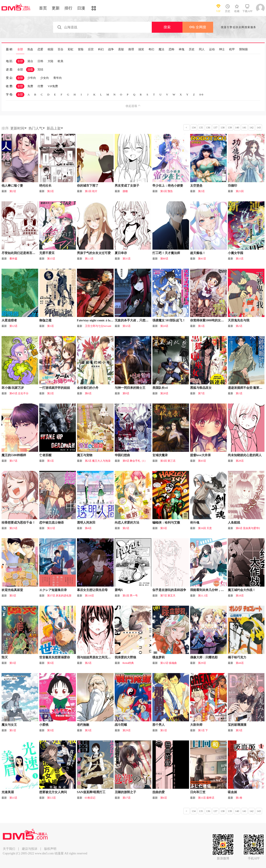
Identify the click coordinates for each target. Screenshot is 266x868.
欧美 (61, 61)
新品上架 (55, 128)
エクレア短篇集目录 (53, 590)
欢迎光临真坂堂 (12, 590)
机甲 (232, 49)
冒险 (81, 49)
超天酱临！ (198, 253)
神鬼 (182, 49)
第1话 (50, 326)
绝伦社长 (45, 186)
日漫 (81, 8)
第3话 (164, 528)
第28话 (164, 393)
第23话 (13, 528)
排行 (68, 8)
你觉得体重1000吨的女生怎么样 (212, 320)
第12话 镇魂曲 (169, 663)
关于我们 (9, 849)
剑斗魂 (195, 523)
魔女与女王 (9, 725)
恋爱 (40, 49)
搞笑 (141, 49)
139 (230, 128)
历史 (192, 49)
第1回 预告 (167, 191)
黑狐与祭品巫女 (201, 388)
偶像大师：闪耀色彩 (204, 657)
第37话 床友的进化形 (59, 596)
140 (237, 128)
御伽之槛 (45, 320)
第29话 (202, 663)
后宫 (91, 49)
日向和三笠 (198, 792)
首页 (43, 8)
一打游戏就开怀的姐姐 (55, 388)
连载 (30, 69)
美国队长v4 (160, 388)
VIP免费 (53, 86)
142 (252, 128)
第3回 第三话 (168, 461)
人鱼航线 (234, 523)
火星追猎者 (9, 320)
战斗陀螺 (121, 725)
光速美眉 (8, 792)
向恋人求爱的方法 (127, 523)
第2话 (13, 191)
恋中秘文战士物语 (52, 523)
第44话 (240, 663)
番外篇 (13, 259)
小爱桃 (44, 725)
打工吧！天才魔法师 (166, 253)
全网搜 (198, 27)
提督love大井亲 (200, 455)
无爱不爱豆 (47, 253)
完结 (40, 69)
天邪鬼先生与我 (239, 320)
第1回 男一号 (130, 596)
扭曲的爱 (159, 792)
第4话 (88, 528)
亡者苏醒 (45, 455)
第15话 (51, 259)
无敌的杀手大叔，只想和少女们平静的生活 (144, 320)
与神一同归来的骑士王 (130, 388)
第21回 (240, 191)
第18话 (240, 596)
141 (244, 128)
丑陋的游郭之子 (125, 792)
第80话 (164, 259)
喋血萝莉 (159, 657)
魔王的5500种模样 (14, 455)
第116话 (89, 596)
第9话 (126, 393)
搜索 (167, 27)
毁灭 (5, 657)
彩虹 (71, 49)
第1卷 (239, 798)
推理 (131, 49)
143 (259, 128)
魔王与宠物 (85, 455)
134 (194, 128)
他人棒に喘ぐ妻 (12, 186)
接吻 (125, 191)
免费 (30, 86)
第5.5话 (51, 798)
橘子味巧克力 (237, 657)
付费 (40, 86)
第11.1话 (203, 596)
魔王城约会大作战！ (242, 590)
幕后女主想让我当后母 (92, 590)
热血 (30, 49)
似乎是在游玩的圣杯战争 (169, 590)
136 (208, 128)
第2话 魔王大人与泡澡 (98, 461)
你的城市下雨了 (88, 186)
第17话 (13, 461)
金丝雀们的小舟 (88, 388)
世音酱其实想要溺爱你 (55, 657)
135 (201, 128)
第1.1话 (89, 259)
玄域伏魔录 (160, 455)
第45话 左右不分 (19, 393)
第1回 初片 (91, 191)
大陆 (50, 61)
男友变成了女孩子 (127, 186)
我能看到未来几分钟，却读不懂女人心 (216, 590)
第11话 (240, 259)
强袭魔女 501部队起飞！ (169, 320)
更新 (56, 8)
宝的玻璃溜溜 (237, 725)
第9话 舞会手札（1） (135, 461)
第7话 (201, 393)
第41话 (202, 259)
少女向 (45, 78)
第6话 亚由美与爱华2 (248, 528)
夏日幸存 (121, 253)
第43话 (202, 461)
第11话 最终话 (206, 798)
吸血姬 (232, 792)
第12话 (13, 326)
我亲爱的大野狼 (125, 657)
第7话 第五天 (168, 596)
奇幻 (151, 49)
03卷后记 (90, 798)
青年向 (58, 78)
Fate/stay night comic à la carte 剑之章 (102, 320)
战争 (111, 49)
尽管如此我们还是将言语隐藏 (21, 253)
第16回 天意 (205, 528)
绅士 (222, 49)
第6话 (88, 393)
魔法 (161, 49)
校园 (50, 49)
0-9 (201, 95)
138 (223, 128)
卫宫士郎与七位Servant (98, 326)
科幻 (101, 49)
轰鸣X (119, 590)
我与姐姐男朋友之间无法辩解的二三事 (103, 657)
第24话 (164, 326)
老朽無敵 (83, 725)
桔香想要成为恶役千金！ (18, 523)
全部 (20, 49)
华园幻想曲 (122, 455)
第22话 (51, 528)
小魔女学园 (236, 253)
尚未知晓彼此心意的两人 (245, 455)
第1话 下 (203, 730)
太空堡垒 (196, 186)
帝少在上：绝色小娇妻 (168, 186)
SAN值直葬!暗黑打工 (91, 792)
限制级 (244, 49)
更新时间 (19, 128)
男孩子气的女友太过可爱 (94, 253)
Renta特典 (128, 663)
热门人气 (37, 128)
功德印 (232, 186)
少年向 (32, 78)
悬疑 (121, 49)
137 (215, 128)
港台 (30, 61)
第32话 (127, 326)
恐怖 (171, 49)
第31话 (127, 259)
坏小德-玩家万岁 (13, 388)
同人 (202, 49)
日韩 (40, 61)
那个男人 (159, 725)
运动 (212, 49)
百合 (61, 49)
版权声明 (50, 849)
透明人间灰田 (86, 523)
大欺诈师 (196, 725)
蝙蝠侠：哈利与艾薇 (166, 523)
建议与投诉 (30, 849)
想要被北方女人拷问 (53, 792)
